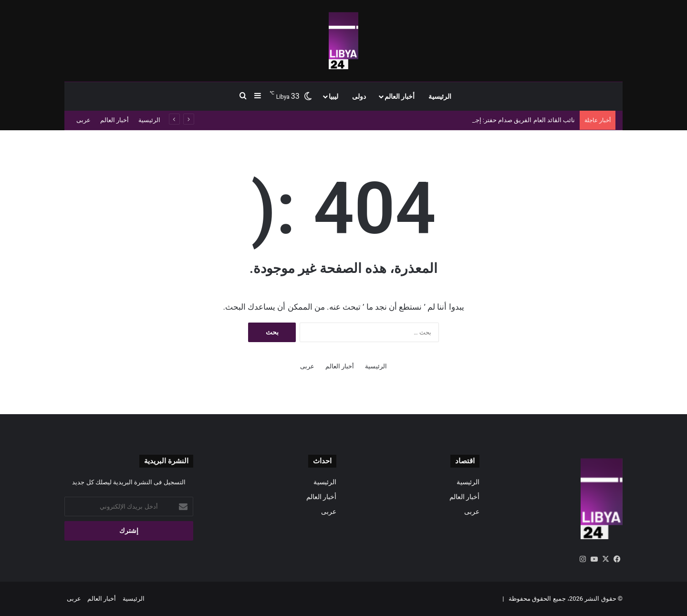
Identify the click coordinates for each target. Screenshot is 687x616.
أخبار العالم (400, 96)
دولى (359, 96)
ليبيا (333, 96)
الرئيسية (440, 96)
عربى (83, 120)
